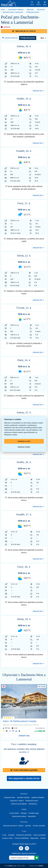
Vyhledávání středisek (16, 10)
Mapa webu (34, 838)
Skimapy (24, 813)
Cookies (43, 838)
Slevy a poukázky (39, 835)
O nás (4, 835)
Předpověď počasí (33, 12)
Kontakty (11, 835)
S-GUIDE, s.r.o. (12, 866)
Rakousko (30, 10)
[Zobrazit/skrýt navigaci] (45, 3)
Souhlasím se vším (24, 441)
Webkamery (33, 804)
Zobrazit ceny (24, 736)
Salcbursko (41, 10)
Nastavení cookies (24, 447)
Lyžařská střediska (38, 798)
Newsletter (32, 816)
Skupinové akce (10, 798)
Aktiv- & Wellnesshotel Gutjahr (20, 721)
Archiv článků (14, 813)
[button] (38, 91)
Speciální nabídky (23, 798)
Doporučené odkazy (19, 816)
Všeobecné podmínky (24, 835)
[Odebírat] (37, 858)
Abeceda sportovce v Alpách (13, 826)
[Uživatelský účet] (32, 3)
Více (42, 38)
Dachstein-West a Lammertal (13, 12)
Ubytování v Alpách (17, 801)
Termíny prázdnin (39, 826)
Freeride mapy (34, 813)
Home (3, 10)
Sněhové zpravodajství (19, 804)
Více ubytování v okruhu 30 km (25, 779)
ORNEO (41, 866)
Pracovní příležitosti (22, 838)
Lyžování (28, 826)
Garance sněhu (8, 838)
